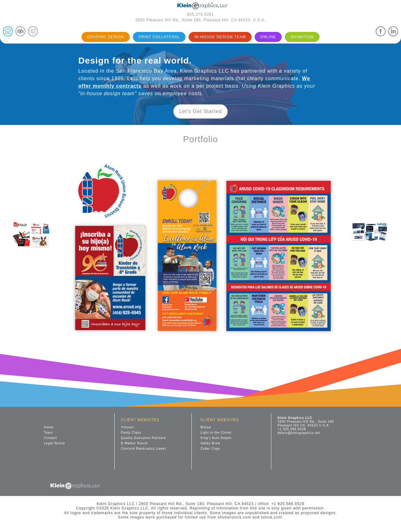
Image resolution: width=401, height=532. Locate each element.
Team (48, 433)
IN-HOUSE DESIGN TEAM (220, 37)
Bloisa (206, 427)
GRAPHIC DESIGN (106, 37)
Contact (50, 438)
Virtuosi (127, 427)
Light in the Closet (216, 433)
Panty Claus (131, 433)
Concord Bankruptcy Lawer (144, 449)
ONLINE (268, 37)
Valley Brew (210, 443)
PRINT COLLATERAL (159, 37)
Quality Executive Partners (143, 438)
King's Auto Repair (216, 438)
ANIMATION (302, 37)
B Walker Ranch (134, 443)
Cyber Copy (210, 449)
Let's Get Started (201, 111)
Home (49, 427)
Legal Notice (55, 443)
